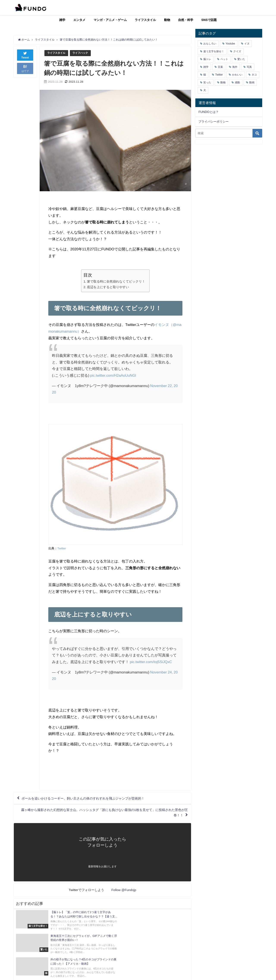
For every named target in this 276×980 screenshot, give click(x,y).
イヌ (247, 44)
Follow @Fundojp (124, 891)
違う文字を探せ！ (214, 51)
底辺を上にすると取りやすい (108, 287)
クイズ (237, 51)
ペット (224, 59)
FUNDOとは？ (208, 112)
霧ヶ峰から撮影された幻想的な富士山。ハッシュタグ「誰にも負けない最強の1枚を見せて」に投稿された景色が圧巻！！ (104, 814)
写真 (249, 67)
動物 (167, 20)
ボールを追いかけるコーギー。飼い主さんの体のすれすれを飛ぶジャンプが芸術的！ (87, 799)
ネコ (254, 75)
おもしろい (210, 44)
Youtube (230, 44)
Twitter (62, 548)
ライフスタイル (145, 20)
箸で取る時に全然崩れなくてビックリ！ (116, 281)
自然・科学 (186, 20)
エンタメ (79, 20)
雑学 (62, 20)
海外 (235, 67)
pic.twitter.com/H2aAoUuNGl (113, 375)
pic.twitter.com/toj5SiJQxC (151, 662)
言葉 (220, 67)
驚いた (241, 59)
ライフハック (82, 53)
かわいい (237, 75)
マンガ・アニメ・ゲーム (110, 20)
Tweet (25, 55)
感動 (237, 82)
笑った (207, 82)
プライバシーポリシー (213, 122)
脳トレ (207, 59)
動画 (252, 82)
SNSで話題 (209, 20)
